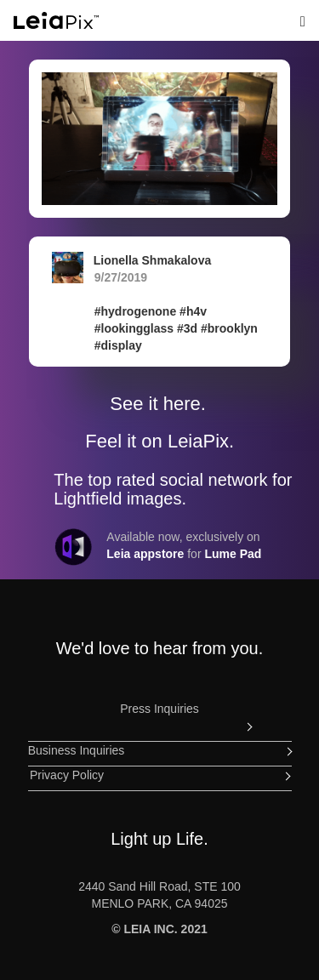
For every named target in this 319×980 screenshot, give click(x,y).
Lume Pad (233, 554)
